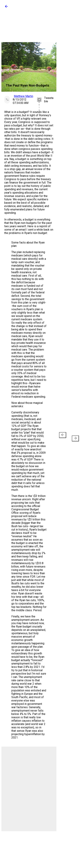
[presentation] (63, 435)
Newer (63, 437)
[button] (6, 8)
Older (74, 437)
